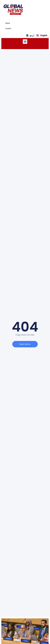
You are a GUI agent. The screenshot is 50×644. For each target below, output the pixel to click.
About (8, 23)
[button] (25, 42)
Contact (8, 28)
